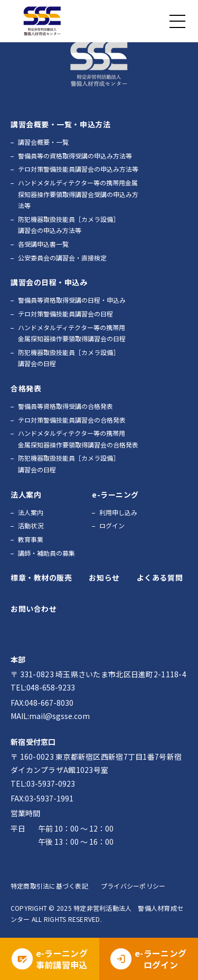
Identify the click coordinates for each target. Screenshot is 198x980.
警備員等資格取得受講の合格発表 (65, 406)
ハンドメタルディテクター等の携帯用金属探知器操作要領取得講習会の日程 (72, 333)
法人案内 (31, 512)
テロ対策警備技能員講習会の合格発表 (72, 420)
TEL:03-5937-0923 (43, 783)
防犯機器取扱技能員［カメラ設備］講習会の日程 (69, 358)
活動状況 (31, 525)
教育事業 (31, 539)
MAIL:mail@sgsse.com (50, 716)
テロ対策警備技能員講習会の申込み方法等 (78, 169)
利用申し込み (118, 512)
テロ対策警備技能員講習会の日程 (65, 314)
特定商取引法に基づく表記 (49, 886)
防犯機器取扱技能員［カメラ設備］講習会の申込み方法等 (69, 225)
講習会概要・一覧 (43, 142)
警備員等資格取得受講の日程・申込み (72, 300)
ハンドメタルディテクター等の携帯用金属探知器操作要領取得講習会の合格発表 (78, 439)
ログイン (112, 525)
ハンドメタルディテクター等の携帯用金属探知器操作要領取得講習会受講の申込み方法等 (78, 194)
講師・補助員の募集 (46, 553)
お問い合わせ (34, 609)
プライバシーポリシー (133, 886)
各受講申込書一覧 (43, 244)
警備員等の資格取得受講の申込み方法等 (75, 156)
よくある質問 (160, 577)
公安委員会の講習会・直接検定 (62, 258)
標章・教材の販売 (41, 577)
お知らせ (104, 577)
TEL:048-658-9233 (43, 687)
